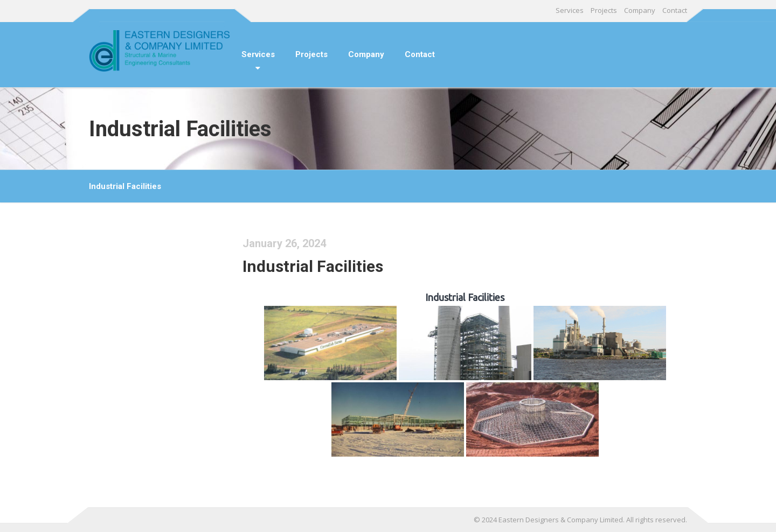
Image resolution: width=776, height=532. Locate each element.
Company (640, 10)
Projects (604, 10)
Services (570, 10)
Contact (675, 10)
